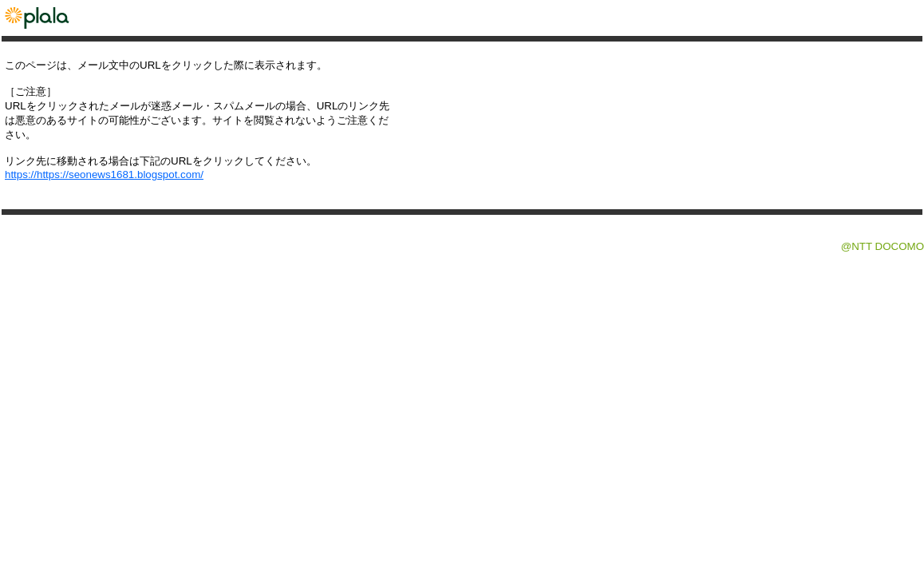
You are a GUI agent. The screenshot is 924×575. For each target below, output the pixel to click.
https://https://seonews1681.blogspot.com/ (104, 174)
